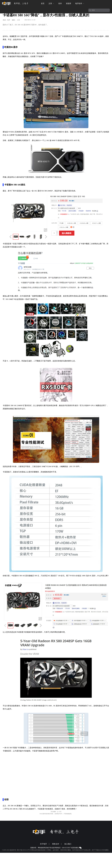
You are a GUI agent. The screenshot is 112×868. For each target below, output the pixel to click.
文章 (51, 4)
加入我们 (68, 844)
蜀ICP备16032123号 (23, 850)
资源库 (69, 3)
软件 (60, 3)
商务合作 (56, 844)
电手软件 (80, 4)
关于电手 (43, 844)
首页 (43, 3)
